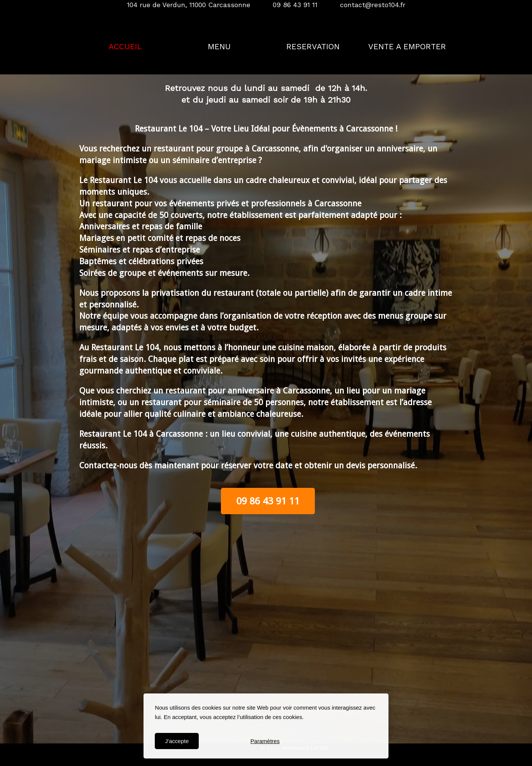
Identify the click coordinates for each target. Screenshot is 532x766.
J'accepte (177, 741)
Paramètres (265, 741)
